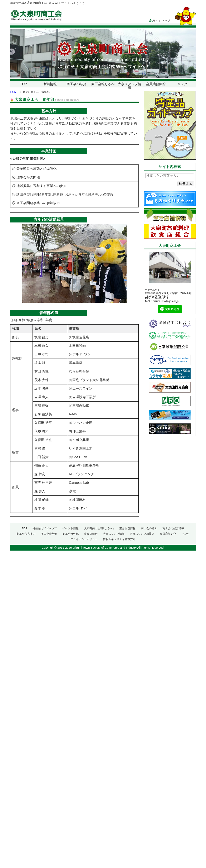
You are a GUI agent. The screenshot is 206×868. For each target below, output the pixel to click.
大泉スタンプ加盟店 (142, 534)
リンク (182, 84)
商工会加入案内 (26, 534)
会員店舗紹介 (156, 84)
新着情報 (50, 84)
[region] (103, 53)
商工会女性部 (71, 534)
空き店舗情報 (127, 528)
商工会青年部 (49, 534)
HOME (14, 92)
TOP (24, 84)
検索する (186, 184)
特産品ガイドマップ (45, 528)
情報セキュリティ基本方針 (119, 539)
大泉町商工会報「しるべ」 (99, 528)
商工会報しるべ (103, 84)
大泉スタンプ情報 (129, 86)
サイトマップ (160, 21)
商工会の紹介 (77, 84)
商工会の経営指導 (173, 528)
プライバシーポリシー (84, 539)
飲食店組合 (91, 534)
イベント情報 (70, 528)
